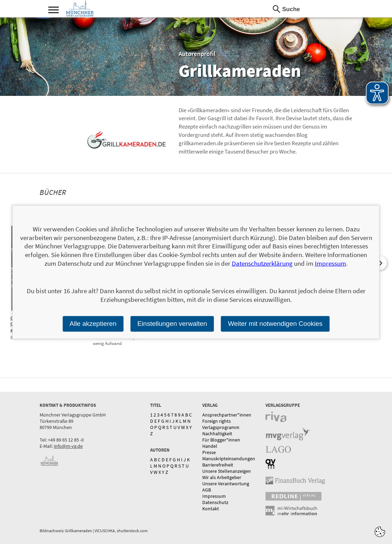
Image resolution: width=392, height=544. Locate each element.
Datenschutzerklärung (262, 263)
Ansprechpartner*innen (227, 415)
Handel (210, 446)
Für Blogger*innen (221, 440)
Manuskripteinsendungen (229, 459)
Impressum (214, 496)
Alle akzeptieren (93, 324)
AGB (207, 490)
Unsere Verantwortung (226, 484)
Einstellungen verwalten (172, 324)
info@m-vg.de (68, 446)
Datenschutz (215, 502)
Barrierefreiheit (218, 465)
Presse (209, 452)
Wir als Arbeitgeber (222, 477)
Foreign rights (217, 421)
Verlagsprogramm (221, 427)
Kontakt (211, 509)
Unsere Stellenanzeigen (227, 471)
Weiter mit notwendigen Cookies (275, 324)
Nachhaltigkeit (217, 434)
